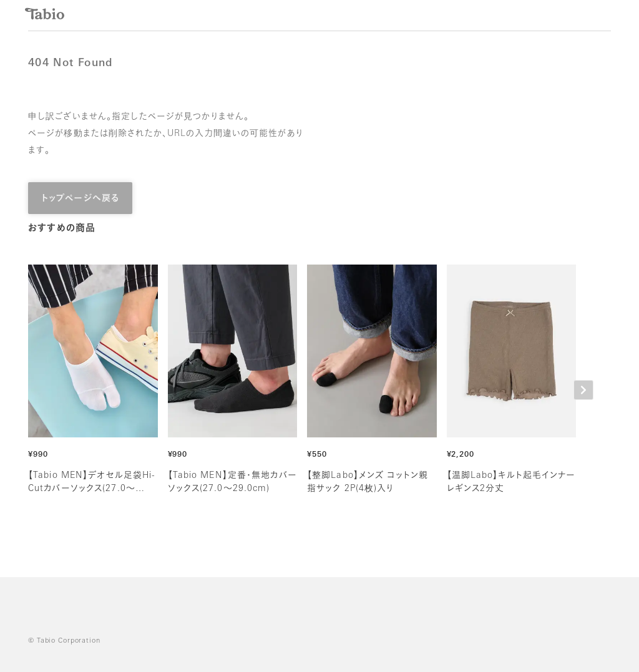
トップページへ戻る (80, 199)
